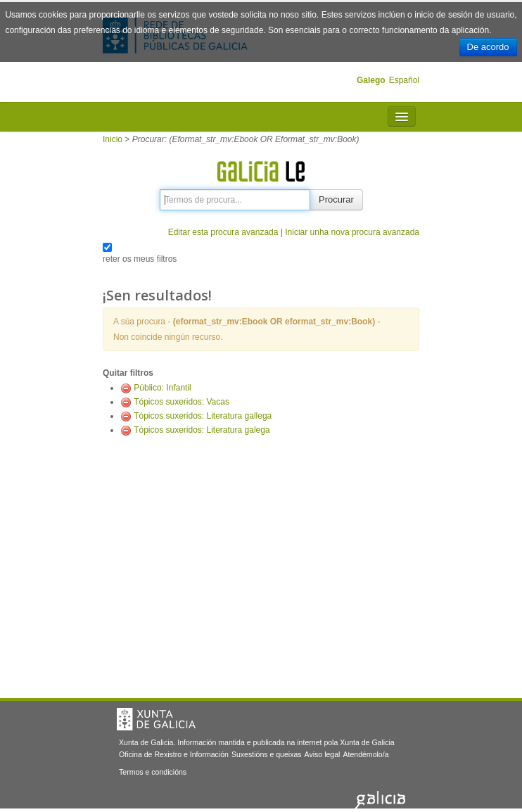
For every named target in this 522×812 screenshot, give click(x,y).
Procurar (336, 199)
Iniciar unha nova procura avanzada (352, 232)
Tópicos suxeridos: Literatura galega (202, 430)
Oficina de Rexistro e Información (174, 754)
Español (404, 80)
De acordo (488, 47)
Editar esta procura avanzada (223, 232)
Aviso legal (323, 754)
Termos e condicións (153, 772)
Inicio (113, 139)
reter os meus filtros (140, 259)
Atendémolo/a (365, 754)
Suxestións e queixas (267, 754)
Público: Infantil (162, 388)
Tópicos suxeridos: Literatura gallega (203, 416)
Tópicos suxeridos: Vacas (182, 402)
